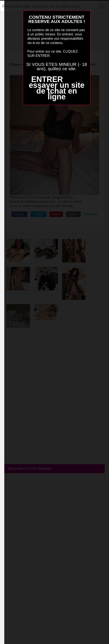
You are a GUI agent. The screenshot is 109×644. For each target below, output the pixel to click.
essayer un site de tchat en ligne (57, 91)
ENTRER (47, 79)
